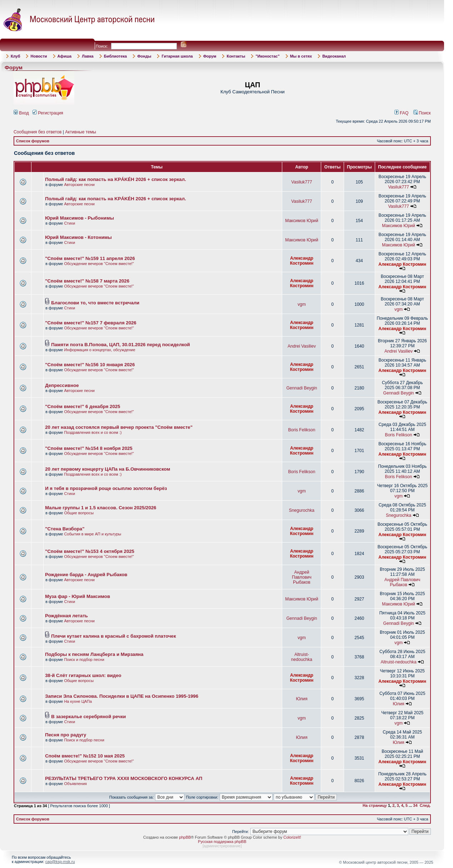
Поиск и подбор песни (84, 659)
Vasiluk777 (302, 182)
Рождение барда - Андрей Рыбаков (86, 575)
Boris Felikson (302, 430)
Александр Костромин (302, 261)
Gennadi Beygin (302, 388)
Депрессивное (62, 385)
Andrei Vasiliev (302, 346)
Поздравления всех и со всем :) (93, 432)
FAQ (402, 113)
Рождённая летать (66, 616)
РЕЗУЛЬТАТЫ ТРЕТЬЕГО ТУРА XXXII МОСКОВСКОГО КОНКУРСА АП (124, 778)
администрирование (222, 846)
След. (425, 805)
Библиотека (116, 56)
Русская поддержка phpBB (222, 842)
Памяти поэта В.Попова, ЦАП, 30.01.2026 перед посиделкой (120, 345)
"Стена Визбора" (65, 529)
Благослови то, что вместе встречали (95, 303)
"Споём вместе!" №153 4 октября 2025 (90, 551)
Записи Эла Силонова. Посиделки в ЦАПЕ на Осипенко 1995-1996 (122, 696)
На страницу (375, 805)
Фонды (144, 56)
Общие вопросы (79, 513)
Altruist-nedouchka (302, 657)
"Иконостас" (267, 56)
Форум (210, 56)
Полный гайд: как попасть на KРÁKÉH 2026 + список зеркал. (116, 179)
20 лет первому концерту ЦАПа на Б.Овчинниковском (108, 469)
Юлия (302, 699)
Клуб (15, 56)
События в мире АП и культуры (93, 534)
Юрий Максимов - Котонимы (78, 237)
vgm (302, 304)
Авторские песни (79, 185)
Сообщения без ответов (38, 132)
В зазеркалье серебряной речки (88, 717)
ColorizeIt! (292, 837)
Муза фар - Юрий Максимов (78, 596)
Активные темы (81, 132)
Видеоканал (334, 56)
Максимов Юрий (302, 221)
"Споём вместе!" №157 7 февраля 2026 (91, 323)
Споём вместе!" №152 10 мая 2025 (85, 756)
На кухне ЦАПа (78, 701)
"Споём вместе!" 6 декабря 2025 (83, 406)
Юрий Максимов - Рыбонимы (79, 218)
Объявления (75, 784)
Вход (21, 113)
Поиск (422, 113)
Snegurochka (302, 510)
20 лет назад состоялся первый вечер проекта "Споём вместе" (119, 427)
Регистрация (48, 113)
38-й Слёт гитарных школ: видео (83, 675)
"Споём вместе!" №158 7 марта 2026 (87, 281)
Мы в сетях (301, 56)
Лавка (88, 56)
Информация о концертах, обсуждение (99, 350)
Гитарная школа (177, 56)
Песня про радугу (66, 735)
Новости (39, 56)
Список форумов (33, 141)
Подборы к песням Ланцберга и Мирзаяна (94, 654)
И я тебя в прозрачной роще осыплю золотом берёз (106, 488)
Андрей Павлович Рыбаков (302, 577)
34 (415, 805)
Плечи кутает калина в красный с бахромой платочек (113, 636)
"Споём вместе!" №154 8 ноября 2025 (89, 448)
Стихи (69, 223)
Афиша (65, 56)
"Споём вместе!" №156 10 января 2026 (90, 365)
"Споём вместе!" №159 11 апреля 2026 (90, 258)
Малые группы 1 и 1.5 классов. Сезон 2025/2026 (101, 508)
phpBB (185, 837)
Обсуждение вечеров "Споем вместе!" (99, 264)
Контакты (236, 56)
